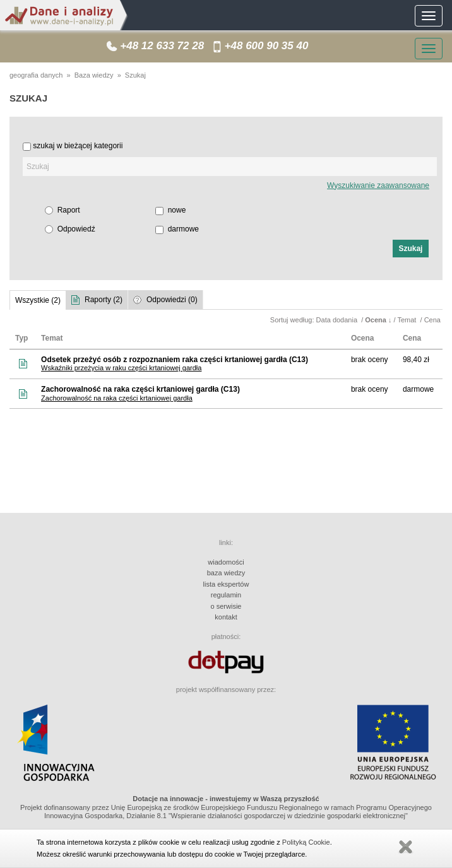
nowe (177, 210)
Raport (69, 210)
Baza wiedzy (94, 75)
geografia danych (36, 75)
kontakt (226, 617)
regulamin (226, 595)
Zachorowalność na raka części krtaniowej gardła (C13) (140, 389)
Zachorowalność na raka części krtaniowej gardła (117, 398)
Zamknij (405, 847)
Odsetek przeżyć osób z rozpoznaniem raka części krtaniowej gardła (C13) (175, 360)
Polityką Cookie (306, 842)
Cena (433, 320)
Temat (407, 320)
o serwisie (226, 606)
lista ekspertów (226, 584)
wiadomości (226, 562)
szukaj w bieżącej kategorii (78, 146)
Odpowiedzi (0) (172, 300)
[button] (411, 249)
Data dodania (338, 320)
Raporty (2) (104, 300)
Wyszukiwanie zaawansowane (378, 185)
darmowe (183, 229)
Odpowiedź (76, 229)
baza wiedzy (226, 573)
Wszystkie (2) (38, 300)
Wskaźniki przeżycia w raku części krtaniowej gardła (121, 368)
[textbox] (230, 167)
